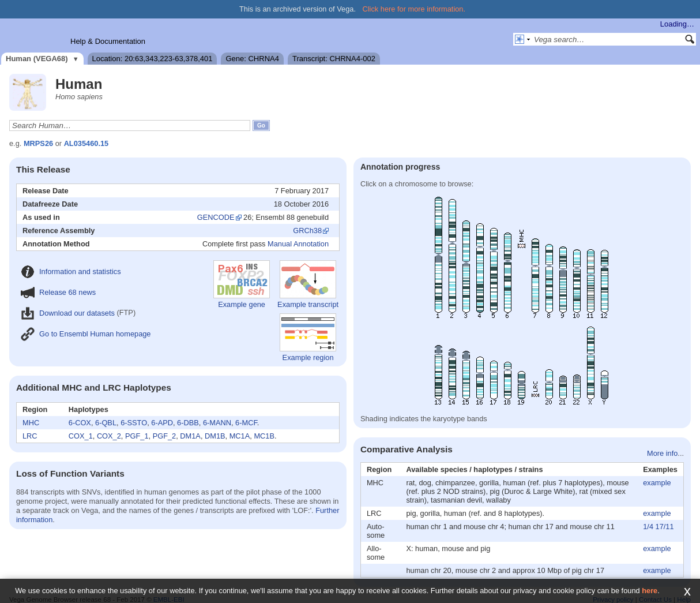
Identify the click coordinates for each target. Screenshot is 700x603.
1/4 (648, 527)
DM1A (190, 436)
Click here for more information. (414, 9)
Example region (308, 338)
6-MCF (246, 423)
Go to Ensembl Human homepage (86, 334)
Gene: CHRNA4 (252, 59)
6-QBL (106, 423)
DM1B (215, 436)
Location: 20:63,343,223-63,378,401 (153, 59)
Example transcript (308, 284)
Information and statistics (71, 271)
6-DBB (188, 423)
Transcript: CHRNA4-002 (334, 59)
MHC (31, 423)
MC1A (240, 436)
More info (662, 453)
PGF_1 (137, 436)
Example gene (242, 284)
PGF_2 (165, 436)
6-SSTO (134, 423)
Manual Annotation (298, 244)
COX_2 (109, 436)
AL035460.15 (86, 143)
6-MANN (217, 423)
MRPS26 (38, 143)
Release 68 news (58, 292)
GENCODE (216, 217)
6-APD (162, 423)
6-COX (80, 423)
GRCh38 (307, 231)
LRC (30, 436)
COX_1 (81, 436)
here (650, 591)
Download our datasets (68, 313)
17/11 (665, 527)
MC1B (264, 436)
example (657, 483)
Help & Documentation (108, 41)
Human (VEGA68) (37, 59)
